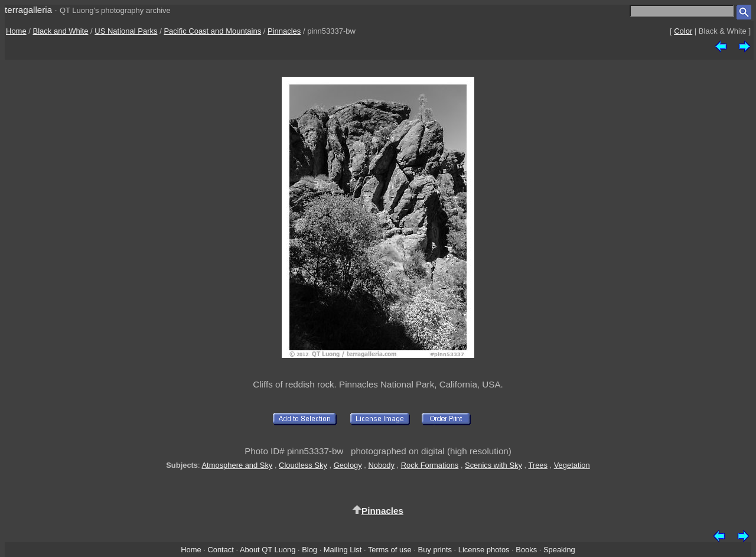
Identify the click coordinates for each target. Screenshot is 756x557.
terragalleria (28, 10)
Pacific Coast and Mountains (212, 31)
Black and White (61, 31)
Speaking (559, 550)
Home (16, 31)
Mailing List (343, 550)
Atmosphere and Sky (237, 465)
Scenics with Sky (493, 465)
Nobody (381, 465)
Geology (348, 465)
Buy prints (435, 550)
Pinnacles (284, 31)
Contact (220, 550)
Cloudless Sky (303, 465)
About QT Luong (268, 550)
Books (526, 550)
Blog (309, 550)
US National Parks (126, 31)
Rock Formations (430, 465)
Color (683, 31)
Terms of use (390, 550)
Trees (538, 465)
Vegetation (572, 465)
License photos (484, 550)
